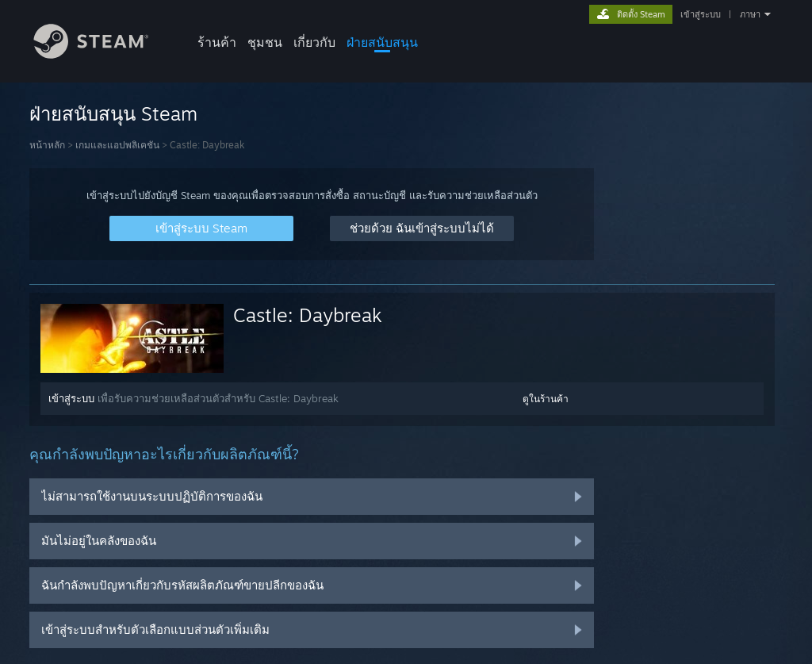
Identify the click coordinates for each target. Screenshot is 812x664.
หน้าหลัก (47, 145)
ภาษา (750, 14)
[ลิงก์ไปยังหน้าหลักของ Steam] (103, 54)
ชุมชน (265, 42)
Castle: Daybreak (308, 315)
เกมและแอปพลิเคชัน (117, 145)
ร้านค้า (217, 42)
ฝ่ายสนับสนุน (382, 42)
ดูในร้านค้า (546, 399)
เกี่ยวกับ (314, 42)
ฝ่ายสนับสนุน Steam (113, 113)
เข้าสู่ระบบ (701, 14)
